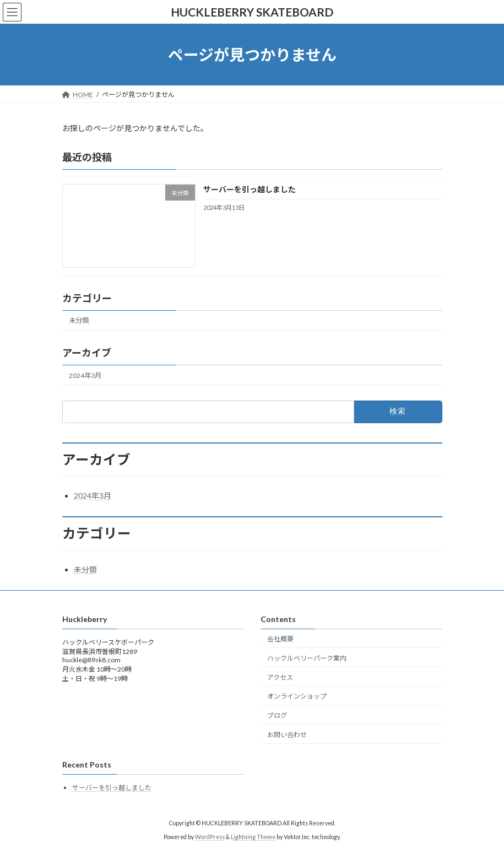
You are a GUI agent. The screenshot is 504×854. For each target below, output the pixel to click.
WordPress (210, 837)
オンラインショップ (297, 697)
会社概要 (280, 639)
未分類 (79, 321)
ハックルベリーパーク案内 (307, 658)
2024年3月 (85, 375)
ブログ (277, 716)
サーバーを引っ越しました (249, 190)
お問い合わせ (287, 735)
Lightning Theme (253, 837)
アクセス (280, 677)
